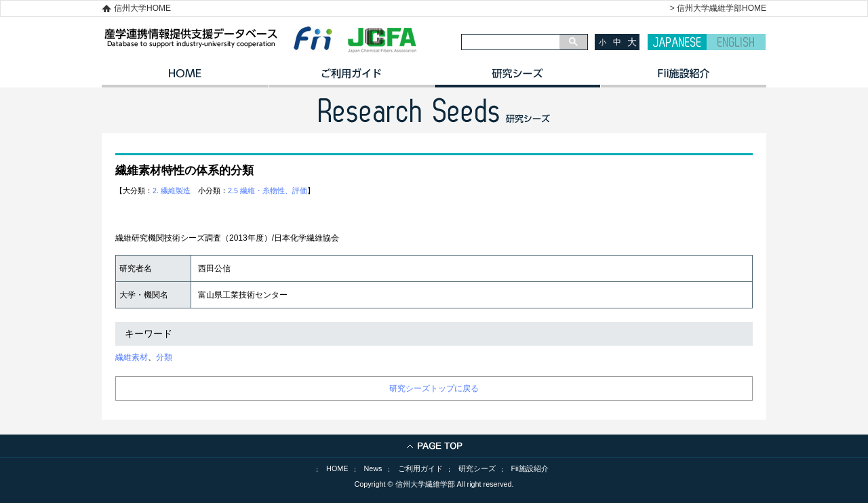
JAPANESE (677, 42)
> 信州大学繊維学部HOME (718, 8)
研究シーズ (517, 78)
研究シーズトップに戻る (434, 388)
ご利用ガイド (351, 78)
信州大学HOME (142, 8)
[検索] (511, 42)
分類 (164, 357)
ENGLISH (736, 42)
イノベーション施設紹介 (683, 78)
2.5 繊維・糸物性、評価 (268, 190)
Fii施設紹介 (530, 468)
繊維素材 (132, 357)
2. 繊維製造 (172, 190)
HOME (185, 78)
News (373, 468)
